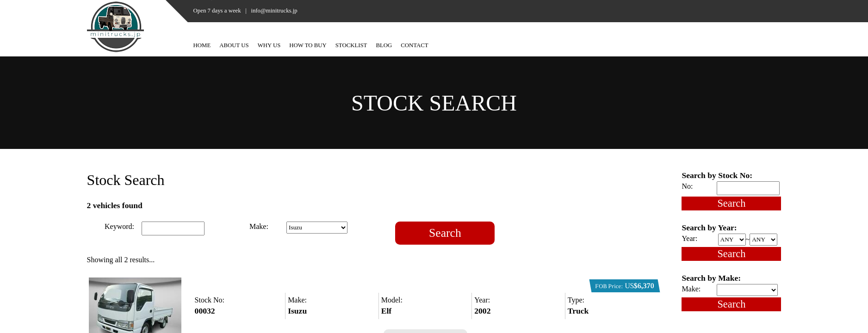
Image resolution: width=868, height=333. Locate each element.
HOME (202, 45)
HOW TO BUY (308, 45)
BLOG (384, 45)
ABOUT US (234, 45)
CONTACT (414, 45)
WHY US (269, 45)
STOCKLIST (351, 45)
